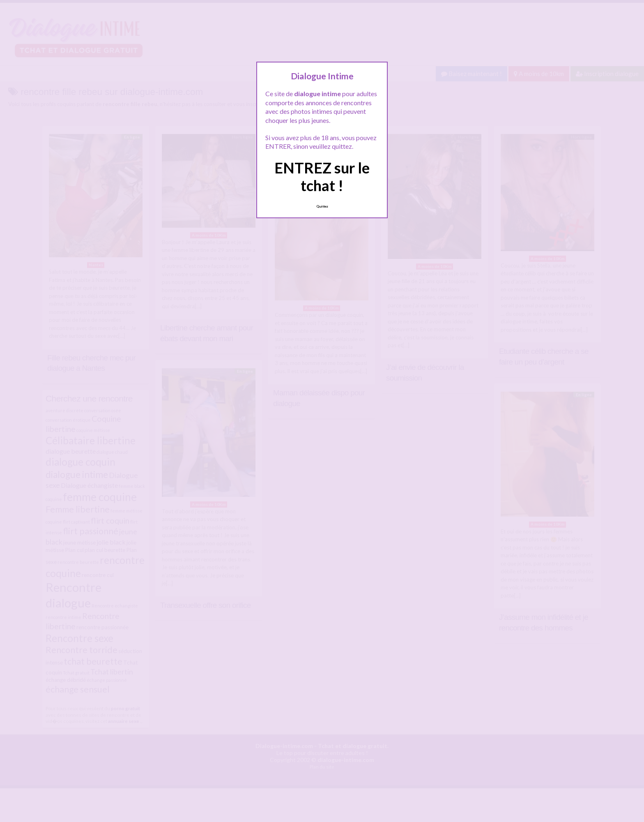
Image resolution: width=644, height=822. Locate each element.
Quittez (322, 206)
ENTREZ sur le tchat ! (322, 177)
